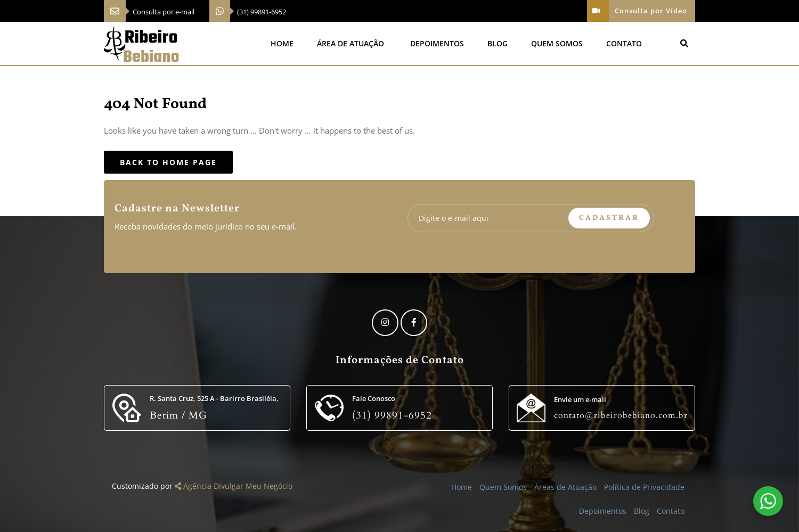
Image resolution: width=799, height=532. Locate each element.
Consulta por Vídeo (637, 11)
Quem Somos (557, 43)
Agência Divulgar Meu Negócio (234, 486)
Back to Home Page (168, 162)
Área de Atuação (350, 43)
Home (282, 43)
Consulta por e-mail (164, 12)
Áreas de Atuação (565, 487)
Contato (624, 43)
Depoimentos (437, 43)
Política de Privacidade (644, 487)
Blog (498, 43)
